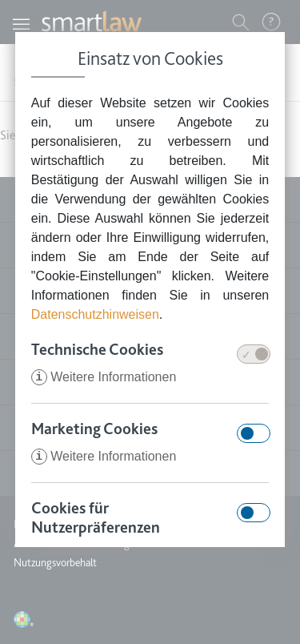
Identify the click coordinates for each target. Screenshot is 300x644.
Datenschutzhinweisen (95, 314)
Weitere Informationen (104, 377)
